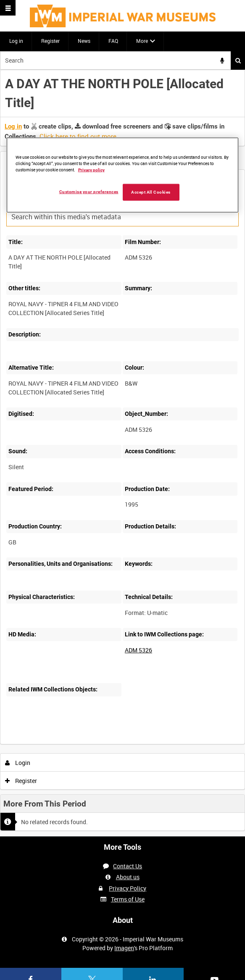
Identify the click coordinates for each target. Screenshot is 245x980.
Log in (16, 41)
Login (18, 763)
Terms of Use (128, 899)
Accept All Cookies (151, 192)
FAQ (113, 41)
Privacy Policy (128, 888)
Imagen (124, 948)
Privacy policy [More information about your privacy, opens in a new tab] (91, 169)
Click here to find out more (78, 136)
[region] (123, 175)
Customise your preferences (89, 191)
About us (128, 877)
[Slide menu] (8, 8)
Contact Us (128, 866)
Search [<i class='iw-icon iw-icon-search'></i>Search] (238, 60)
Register (50, 41)
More (142, 41)
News (84, 41)
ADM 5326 (138, 650)
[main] (122, 453)
